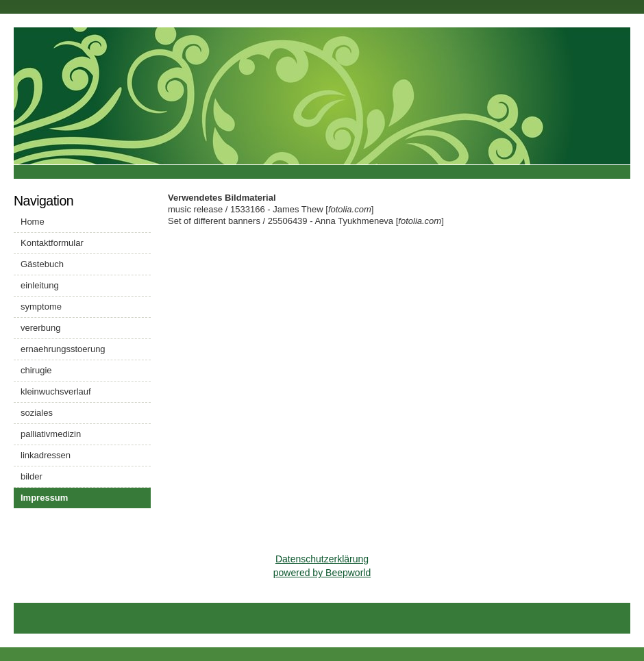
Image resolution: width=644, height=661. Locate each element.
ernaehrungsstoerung (63, 349)
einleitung (40, 285)
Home (33, 222)
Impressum (44, 498)
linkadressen (46, 455)
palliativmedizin (51, 434)
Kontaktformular (52, 243)
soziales (37, 413)
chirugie (36, 370)
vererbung (41, 328)
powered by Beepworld (322, 573)
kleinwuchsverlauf (56, 391)
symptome (41, 307)
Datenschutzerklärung (322, 559)
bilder (32, 476)
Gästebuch (42, 264)
